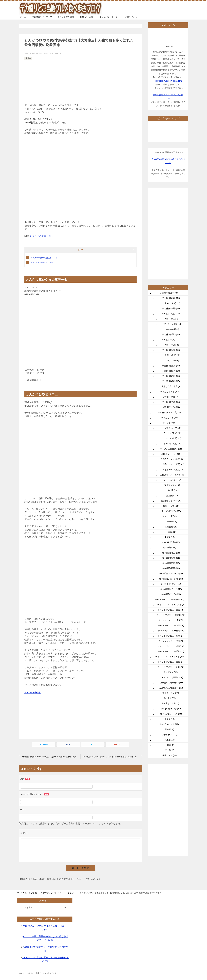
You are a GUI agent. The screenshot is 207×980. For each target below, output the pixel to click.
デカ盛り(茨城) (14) (171, 279)
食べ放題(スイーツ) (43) (171, 503)
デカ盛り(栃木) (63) (171, 264)
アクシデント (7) (170, 648)
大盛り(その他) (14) (171, 321)
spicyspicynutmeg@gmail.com (168, 81)
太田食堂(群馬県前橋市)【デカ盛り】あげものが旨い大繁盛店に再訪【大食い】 (51, 757)
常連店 (28, 58)
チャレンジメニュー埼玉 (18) (171, 539)
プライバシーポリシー (110, 17)
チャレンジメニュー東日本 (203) (170, 513)
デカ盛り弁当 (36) (170, 331)
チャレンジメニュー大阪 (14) (171, 576)
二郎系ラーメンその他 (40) (172, 389)
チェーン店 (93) (170, 430)
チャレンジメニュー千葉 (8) (171, 534)
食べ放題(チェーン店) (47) (171, 493)
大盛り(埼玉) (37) (172, 233)
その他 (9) (170, 664)
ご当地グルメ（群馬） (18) (171, 591)
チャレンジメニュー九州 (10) (171, 581)
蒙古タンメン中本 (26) (171, 415)
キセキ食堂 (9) (172, 243)
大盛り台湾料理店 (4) (171, 300)
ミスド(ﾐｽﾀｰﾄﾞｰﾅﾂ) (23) (169, 456)
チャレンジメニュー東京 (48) (171, 524)
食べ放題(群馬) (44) (171, 482)
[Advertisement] (80, 82)
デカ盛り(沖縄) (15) (171, 316)
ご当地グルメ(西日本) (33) (171, 602)
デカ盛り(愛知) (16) (171, 295)
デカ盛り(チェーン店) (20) (169, 326)
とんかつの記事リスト (42, 236)
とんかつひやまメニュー (42, 262)
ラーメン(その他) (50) (171, 425)
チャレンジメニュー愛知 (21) (171, 565)
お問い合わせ (131, 17)
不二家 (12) (171, 446)
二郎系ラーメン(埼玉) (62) (172, 378)
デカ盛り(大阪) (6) (171, 311)
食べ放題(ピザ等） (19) (171, 498)
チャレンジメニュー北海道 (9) (171, 518)
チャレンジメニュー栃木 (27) (171, 550)
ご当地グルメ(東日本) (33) (171, 596)
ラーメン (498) (170, 337)
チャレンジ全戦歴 (66, 17)
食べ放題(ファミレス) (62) (171, 487)
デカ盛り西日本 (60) (170, 305)
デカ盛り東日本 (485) (170, 207)
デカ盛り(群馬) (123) (171, 253)
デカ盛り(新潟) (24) (171, 285)
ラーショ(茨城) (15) (172, 347)
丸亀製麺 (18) (171, 441)
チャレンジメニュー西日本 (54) (170, 570)
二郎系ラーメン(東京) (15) (172, 383)
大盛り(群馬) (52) (172, 259)
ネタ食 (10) (170, 633)
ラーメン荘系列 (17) (172, 394)
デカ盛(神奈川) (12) (171, 222)
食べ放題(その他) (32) (171, 508)
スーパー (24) (171, 435)
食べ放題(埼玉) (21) (171, 467)
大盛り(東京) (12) (172, 217)
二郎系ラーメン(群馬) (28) (172, 373)
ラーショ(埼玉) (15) (172, 357)
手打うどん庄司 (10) (172, 238)
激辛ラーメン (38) (171, 420)
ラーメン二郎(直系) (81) (171, 363)
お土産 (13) (170, 654)
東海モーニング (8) (171, 607)
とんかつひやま (33, 692)
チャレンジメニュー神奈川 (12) (171, 529)
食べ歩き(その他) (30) (171, 622)
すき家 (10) (170, 451)
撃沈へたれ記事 (87, 17)
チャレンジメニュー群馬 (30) (171, 544)
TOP (41, 893)
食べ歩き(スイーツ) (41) (171, 628)
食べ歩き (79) (170, 612)
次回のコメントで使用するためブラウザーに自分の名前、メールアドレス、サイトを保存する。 (72, 824)
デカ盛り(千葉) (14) (171, 248)
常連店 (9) (170, 643)
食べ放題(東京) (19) (171, 477)
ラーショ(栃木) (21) (172, 352)
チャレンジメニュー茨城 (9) (171, 555)
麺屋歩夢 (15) (172, 409)
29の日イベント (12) (169, 638)
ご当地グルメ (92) (170, 586)
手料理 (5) (170, 659)
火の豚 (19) (172, 404)
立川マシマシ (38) (172, 399)
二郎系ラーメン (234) (171, 368)
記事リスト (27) (170, 669)
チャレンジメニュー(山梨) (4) (171, 560)
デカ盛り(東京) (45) (171, 212)
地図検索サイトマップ (42, 17)
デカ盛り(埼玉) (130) (171, 227)
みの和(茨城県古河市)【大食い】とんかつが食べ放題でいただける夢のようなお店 (112, 757)
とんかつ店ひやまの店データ (44, 258)
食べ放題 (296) (170, 461)
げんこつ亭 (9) (172, 274)
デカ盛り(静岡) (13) (171, 290)
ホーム (23, 17)
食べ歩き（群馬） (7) (171, 617)
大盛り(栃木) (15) (172, 269)
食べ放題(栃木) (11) (171, 472)
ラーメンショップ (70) (171, 342)
